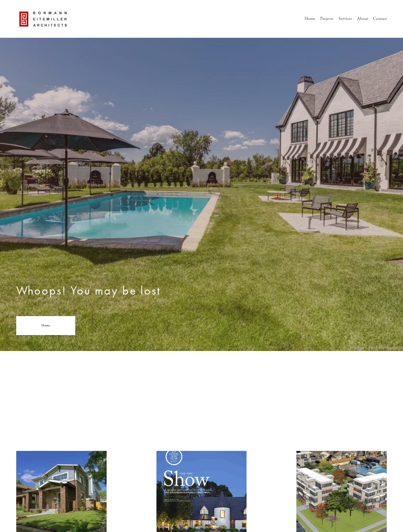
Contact (380, 19)
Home (310, 19)
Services (345, 19)
